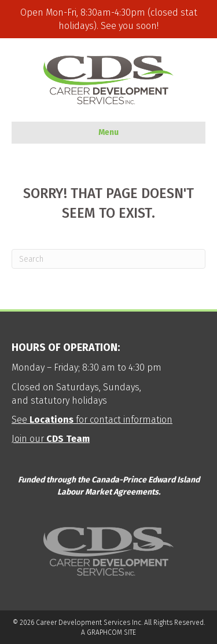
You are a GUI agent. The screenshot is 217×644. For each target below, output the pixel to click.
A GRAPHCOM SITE (108, 632)
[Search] (108, 259)
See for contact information (92, 420)
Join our (51, 439)
